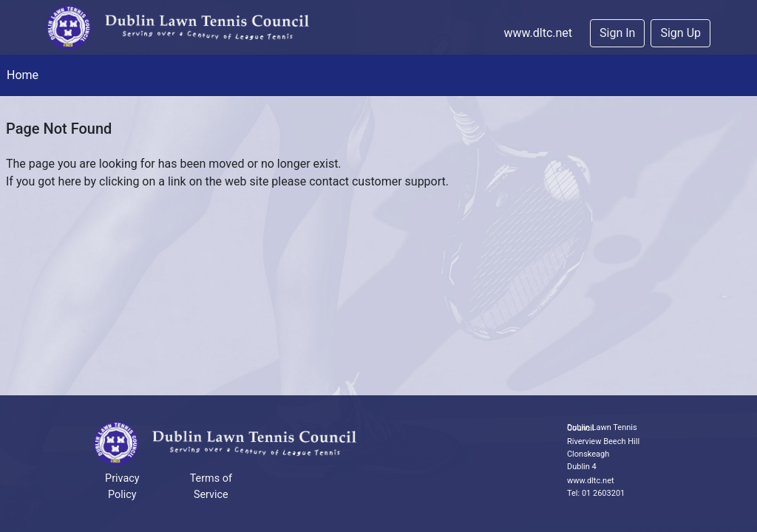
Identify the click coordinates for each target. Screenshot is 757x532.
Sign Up (680, 33)
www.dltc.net (538, 33)
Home (23, 75)
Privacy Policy (122, 487)
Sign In (617, 33)
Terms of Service (211, 487)
